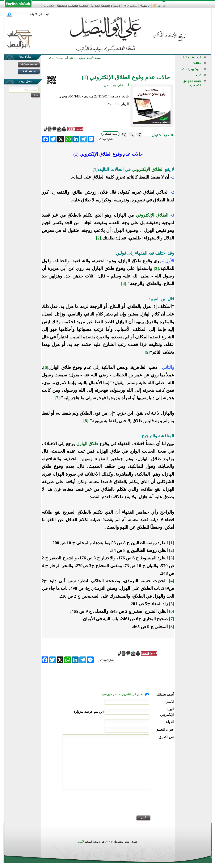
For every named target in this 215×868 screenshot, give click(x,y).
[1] (95, 170)
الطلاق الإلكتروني (147, 170)
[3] (156, 268)
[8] (86, 421)
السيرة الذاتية (192, 57)
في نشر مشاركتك (29, 64)
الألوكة (81, 842)
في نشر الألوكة (29, 71)
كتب (199, 75)
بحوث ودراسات (192, 69)
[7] (57, 398)
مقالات (197, 63)
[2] (99, 238)
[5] (147, 352)
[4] (124, 284)
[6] (46, 367)
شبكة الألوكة (94, 58)
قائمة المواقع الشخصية (192, 83)
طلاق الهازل (87, 444)
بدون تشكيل (110, 134)
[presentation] (142, 805)
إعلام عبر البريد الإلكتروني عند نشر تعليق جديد (124, 695)
